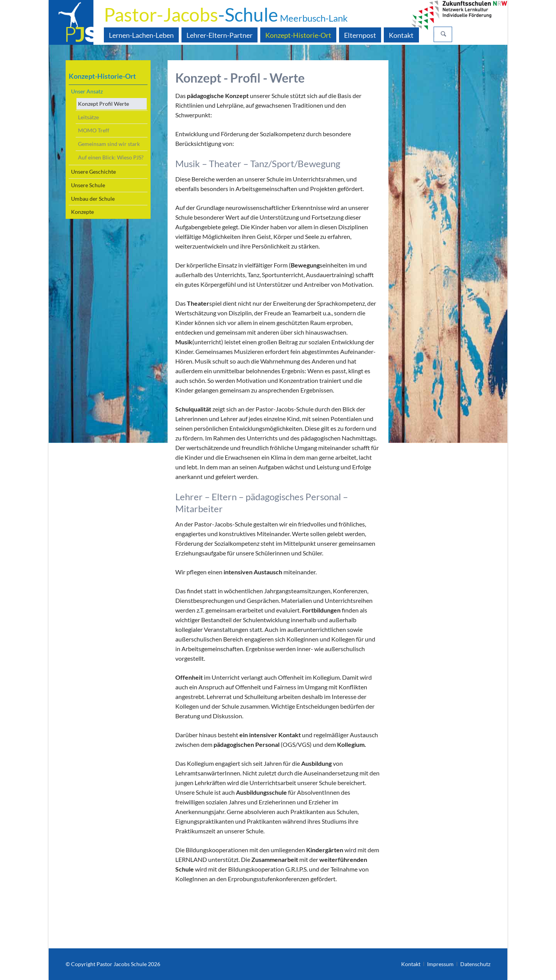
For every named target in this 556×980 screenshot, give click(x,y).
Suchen (444, 34)
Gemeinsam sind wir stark (109, 144)
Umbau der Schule (93, 199)
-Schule (226, 14)
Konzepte (82, 212)
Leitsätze (88, 117)
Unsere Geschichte (93, 172)
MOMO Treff (94, 130)
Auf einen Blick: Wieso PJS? (111, 157)
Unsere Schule (88, 185)
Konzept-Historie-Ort (102, 76)
